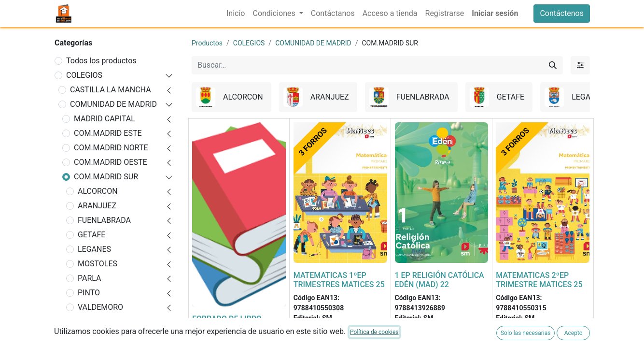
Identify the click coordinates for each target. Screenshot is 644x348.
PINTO (89, 293)
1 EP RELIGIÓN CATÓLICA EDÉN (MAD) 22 (440, 280)
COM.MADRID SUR (106, 177)
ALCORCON (98, 191)
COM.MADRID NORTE (111, 148)
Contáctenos (562, 13)
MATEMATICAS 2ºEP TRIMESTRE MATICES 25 (539, 280)
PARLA (90, 278)
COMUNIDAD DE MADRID (113, 104)
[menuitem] (236, 14)
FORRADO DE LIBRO (227, 319)
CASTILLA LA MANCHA (111, 90)
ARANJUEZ (97, 206)
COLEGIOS (84, 75)
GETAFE (91, 235)
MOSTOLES (98, 264)
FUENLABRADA (104, 220)
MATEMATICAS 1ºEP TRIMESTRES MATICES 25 (339, 280)
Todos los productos (101, 61)
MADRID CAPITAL (105, 119)
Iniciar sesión (495, 13)
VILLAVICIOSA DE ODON (108, 327)
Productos (207, 43)
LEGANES (94, 249)
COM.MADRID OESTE (111, 162)
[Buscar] (553, 65)
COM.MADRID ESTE (108, 133)
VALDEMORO (100, 307)
